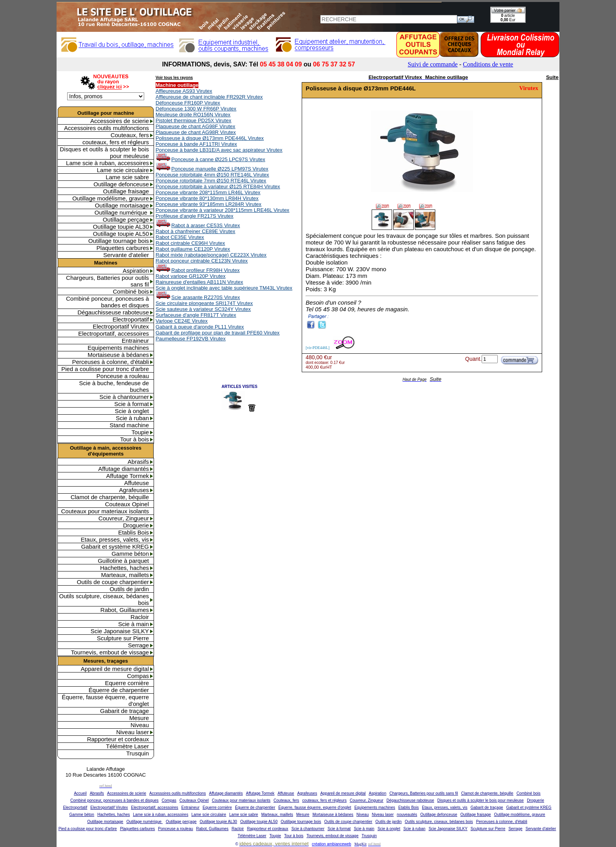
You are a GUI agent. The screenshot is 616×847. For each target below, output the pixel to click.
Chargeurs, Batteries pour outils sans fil (107, 281)
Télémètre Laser (127, 746)
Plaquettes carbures (123, 248)
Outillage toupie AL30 (121, 227)
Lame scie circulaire (123, 170)
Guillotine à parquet (123, 561)
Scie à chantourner (124, 397)
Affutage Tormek (127, 476)
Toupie (140, 432)
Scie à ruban (132, 418)
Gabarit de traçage (125, 711)
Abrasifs (138, 462)
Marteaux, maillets (125, 575)
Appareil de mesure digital (115, 669)
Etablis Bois (134, 532)
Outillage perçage (126, 220)
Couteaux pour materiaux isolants (105, 511)
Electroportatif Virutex (121, 326)
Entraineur (135, 341)
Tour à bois (135, 439)
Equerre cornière (127, 683)
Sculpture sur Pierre (123, 638)
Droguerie (136, 525)
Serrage (138, 645)
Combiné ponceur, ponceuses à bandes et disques (107, 302)
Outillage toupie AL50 (121, 234)
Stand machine (129, 425)
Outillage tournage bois (119, 241)
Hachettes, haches (125, 568)
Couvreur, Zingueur (124, 518)
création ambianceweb (332, 844)
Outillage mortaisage (122, 205)
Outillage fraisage (126, 191)
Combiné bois (131, 291)
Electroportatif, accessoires (114, 333)
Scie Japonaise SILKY (120, 631)
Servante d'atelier (126, 255)
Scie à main (134, 624)
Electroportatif (131, 319)
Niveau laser (133, 732)
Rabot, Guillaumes (125, 610)
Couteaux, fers (130, 135)
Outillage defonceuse (121, 184)
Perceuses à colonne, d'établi (111, 362)
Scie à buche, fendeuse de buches (114, 386)
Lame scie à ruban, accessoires (107, 163)
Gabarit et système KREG (115, 547)
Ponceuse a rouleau (123, 376)
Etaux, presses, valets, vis (115, 539)
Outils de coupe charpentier (113, 582)
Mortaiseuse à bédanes (118, 355)
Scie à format (132, 404)
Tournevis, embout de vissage (110, 652)
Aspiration (136, 271)
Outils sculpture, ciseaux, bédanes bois (104, 599)
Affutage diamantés (124, 469)
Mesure (139, 718)
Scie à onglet (132, 411)
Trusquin (137, 753)
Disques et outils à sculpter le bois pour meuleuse (104, 152)
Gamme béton (130, 554)
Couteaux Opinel (127, 504)
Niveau (140, 725)
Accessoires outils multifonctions (106, 128)
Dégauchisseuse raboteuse (113, 312)
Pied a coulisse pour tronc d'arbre (105, 369)
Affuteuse (137, 483)
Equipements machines (118, 348)
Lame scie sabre (127, 177)
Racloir (140, 617)
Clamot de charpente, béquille (110, 497)
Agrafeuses (134, 490)
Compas (138, 676)
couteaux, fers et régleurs (116, 142)
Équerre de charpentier (119, 690)
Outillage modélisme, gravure (111, 198)
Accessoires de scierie (120, 121)
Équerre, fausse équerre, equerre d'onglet (105, 700)
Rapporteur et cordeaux (118, 739)
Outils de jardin (129, 589)
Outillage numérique (122, 212)
